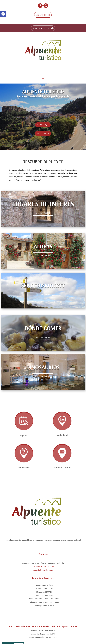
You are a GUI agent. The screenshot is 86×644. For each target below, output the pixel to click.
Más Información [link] (43, 213)
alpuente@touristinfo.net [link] (43, 570)
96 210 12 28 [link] (43, 133)
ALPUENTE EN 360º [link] (42, 28)
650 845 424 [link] (41, 15)
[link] (3, 14)
